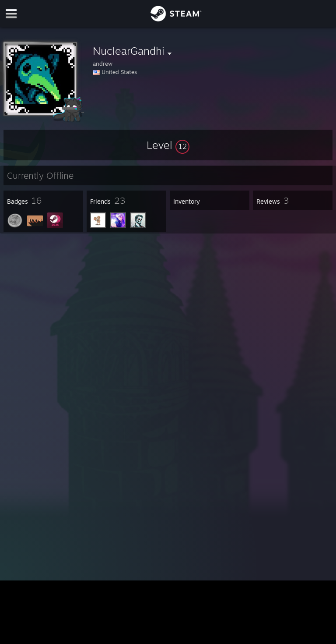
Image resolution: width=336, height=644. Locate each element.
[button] (168, 145)
